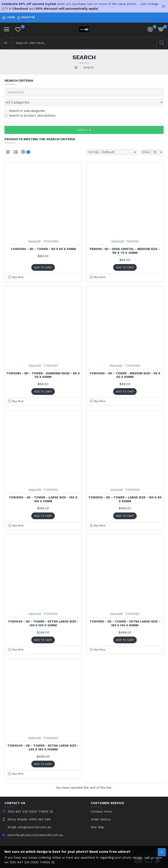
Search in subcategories (25, 111)
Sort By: (94, 152)
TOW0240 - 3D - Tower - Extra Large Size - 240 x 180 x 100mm (43, 747)
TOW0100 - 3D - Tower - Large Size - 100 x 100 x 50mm (43, 499)
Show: (146, 152)
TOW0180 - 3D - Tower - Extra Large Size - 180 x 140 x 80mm (125, 623)
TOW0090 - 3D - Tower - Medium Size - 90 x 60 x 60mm (125, 375)
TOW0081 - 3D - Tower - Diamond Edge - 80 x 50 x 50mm (43, 375)
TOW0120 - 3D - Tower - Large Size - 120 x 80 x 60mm (125, 499)
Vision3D (34, 241)
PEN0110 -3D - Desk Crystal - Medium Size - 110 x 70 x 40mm (125, 251)
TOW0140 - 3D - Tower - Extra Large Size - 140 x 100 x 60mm (43, 623)
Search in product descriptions (30, 115)
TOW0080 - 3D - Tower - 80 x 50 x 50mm (43, 249)
